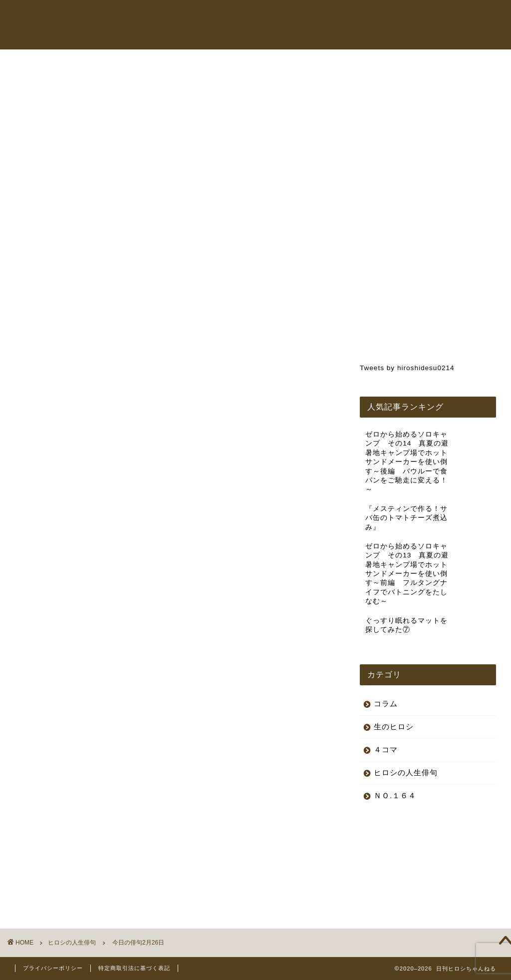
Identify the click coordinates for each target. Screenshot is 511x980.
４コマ (386, 749)
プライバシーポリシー (53, 968)
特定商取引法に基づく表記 (134, 968)
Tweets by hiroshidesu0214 (407, 368)
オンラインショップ (351, 17)
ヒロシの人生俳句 (57, 83)
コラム (408, 17)
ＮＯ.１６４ (395, 795)
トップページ (213, 17)
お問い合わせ (213, 37)
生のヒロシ (394, 727)
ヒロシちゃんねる (276, 17)
